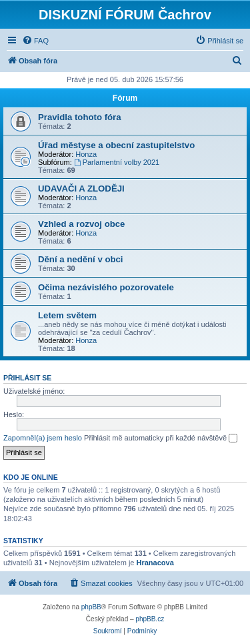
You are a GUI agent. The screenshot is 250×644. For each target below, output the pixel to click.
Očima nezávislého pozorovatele (106, 287)
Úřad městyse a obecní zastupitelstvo (116, 145)
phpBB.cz (150, 619)
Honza (86, 154)
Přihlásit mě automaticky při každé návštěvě (161, 438)
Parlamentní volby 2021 (117, 162)
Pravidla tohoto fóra (80, 117)
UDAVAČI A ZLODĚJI (81, 189)
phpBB (91, 607)
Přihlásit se (27, 378)
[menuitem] (35, 41)
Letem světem (67, 315)
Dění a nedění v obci (81, 259)
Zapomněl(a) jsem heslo (43, 438)
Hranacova (155, 563)
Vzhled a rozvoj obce (81, 224)
